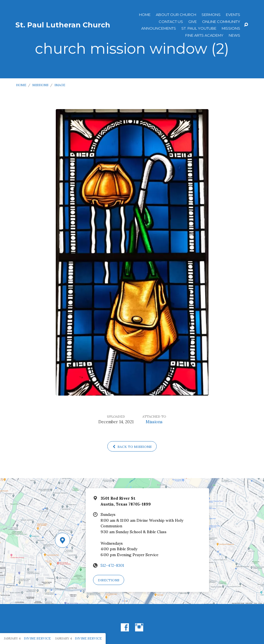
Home (145, 15)
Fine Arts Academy (204, 35)
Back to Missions (132, 447)
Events (233, 15)
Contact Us (171, 22)
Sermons (211, 15)
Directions (109, 580)
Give (193, 22)
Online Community (221, 22)
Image (60, 85)
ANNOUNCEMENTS (159, 28)
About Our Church (176, 15)
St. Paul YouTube (199, 28)
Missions (231, 28)
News (234, 35)
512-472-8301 (112, 565)
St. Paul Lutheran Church (63, 25)
